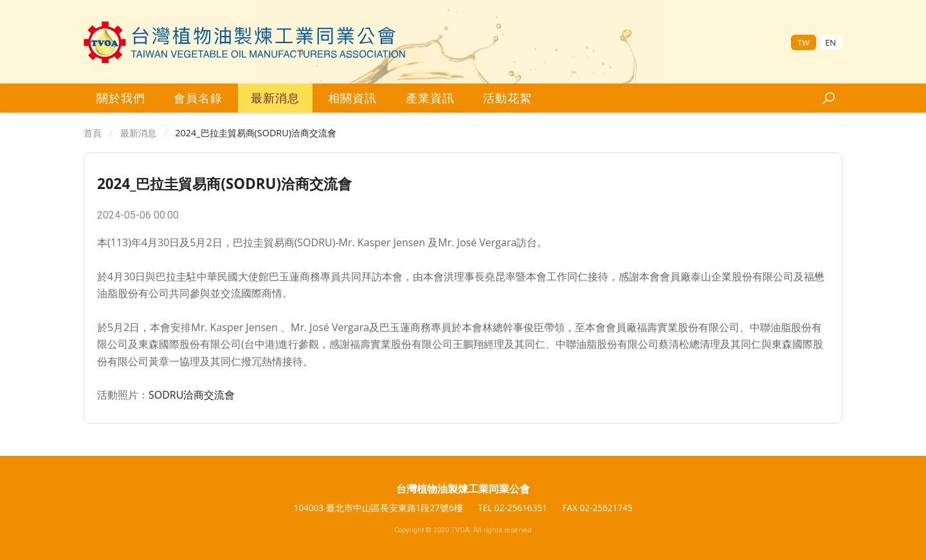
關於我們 (121, 98)
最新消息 (275, 98)
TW (803, 42)
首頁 (93, 133)
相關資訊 (352, 98)
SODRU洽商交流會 (192, 395)
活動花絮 (507, 98)
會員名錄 (198, 98)
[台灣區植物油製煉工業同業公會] (245, 42)
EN (831, 42)
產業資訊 (430, 98)
